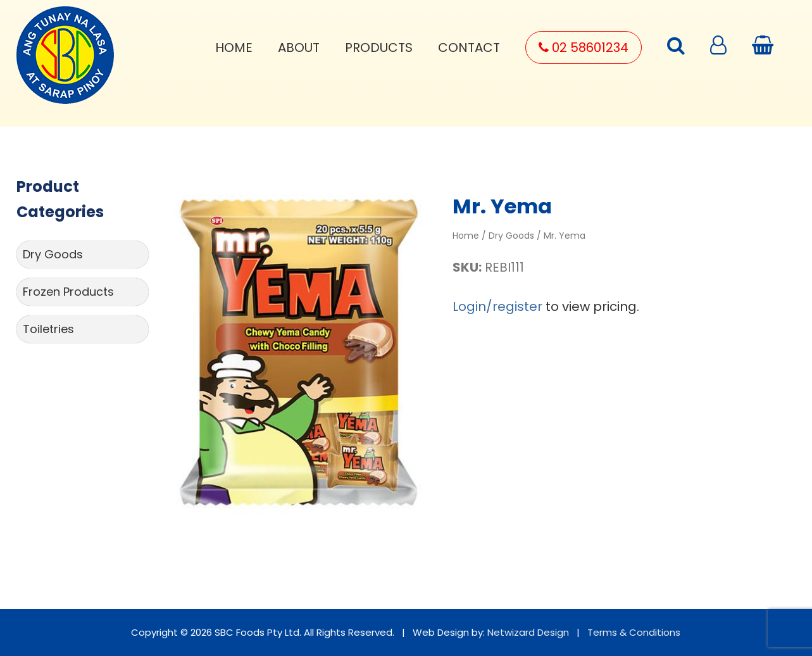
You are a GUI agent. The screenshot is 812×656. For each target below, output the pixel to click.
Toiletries (48, 329)
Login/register (497, 306)
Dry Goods (53, 254)
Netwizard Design (528, 632)
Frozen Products (68, 292)
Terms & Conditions (634, 632)
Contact (469, 47)
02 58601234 (584, 47)
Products (379, 47)
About (299, 47)
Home (234, 47)
